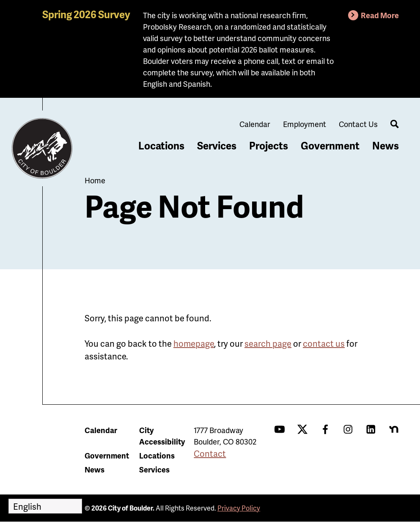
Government (330, 145)
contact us (324, 343)
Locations (161, 145)
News (386, 145)
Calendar (255, 124)
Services (217, 145)
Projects (269, 145)
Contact (210, 453)
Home (95, 180)
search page (268, 343)
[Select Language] (45, 506)
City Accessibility (162, 436)
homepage (194, 343)
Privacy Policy (239, 508)
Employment (305, 124)
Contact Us (358, 124)
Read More (380, 15)
